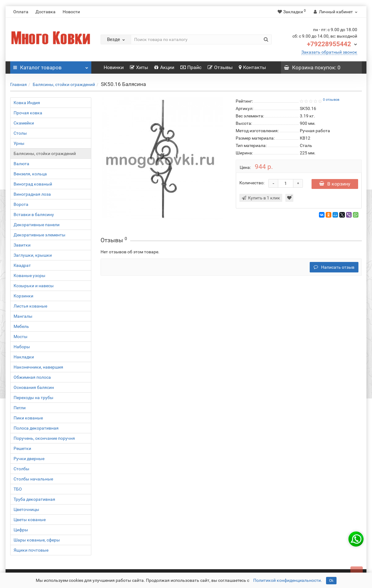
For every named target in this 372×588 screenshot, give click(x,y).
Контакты (252, 67)
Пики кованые (28, 418)
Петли (20, 408)
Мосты (21, 337)
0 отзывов (331, 100)
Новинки (114, 67)
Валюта (21, 164)
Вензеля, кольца (30, 174)
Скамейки (24, 123)
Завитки (22, 245)
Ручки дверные (29, 459)
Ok (331, 581)
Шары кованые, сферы (37, 540)
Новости (71, 12)
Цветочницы (26, 509)
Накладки (24, 357)
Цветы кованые (30, 520)
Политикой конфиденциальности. (288, 580)
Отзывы (220, 67)
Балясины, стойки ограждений (64, 84)
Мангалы (23, 316)
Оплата (21, 12)
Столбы (21, 469)
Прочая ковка (28, 113)
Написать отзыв (334, 267)
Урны (19, 143)
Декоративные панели (37, 225)
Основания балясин (34, 387)
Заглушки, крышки (33, 255)
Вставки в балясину (34, 214)
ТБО (18, 489)
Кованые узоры (29, 276)
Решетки (22, 448)
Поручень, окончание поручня (44, 438)
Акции (164, 67)
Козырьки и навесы (34, 286)
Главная (19, 84)
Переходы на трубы (33, 398)
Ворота (21, 204)
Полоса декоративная (36, 428)
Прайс (191, 67)
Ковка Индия (27, 103)
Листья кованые (30, 306)
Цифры (21, 530)
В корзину (335, 184)
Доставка (45, 12)
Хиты (139, 67)
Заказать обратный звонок (329, 52)
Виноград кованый (33, 184)
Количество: (252, 183)
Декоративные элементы (39, 235)
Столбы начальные (33, 479)
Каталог (51, 66)
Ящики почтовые (31, 550)
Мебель (21, 326)
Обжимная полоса (32, 377)
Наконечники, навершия (38, 367)
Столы (20, 133)
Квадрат (22, 265)
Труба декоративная (34, 499)
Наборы (22, 347)
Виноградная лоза (32, 194)
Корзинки (23, 296)
